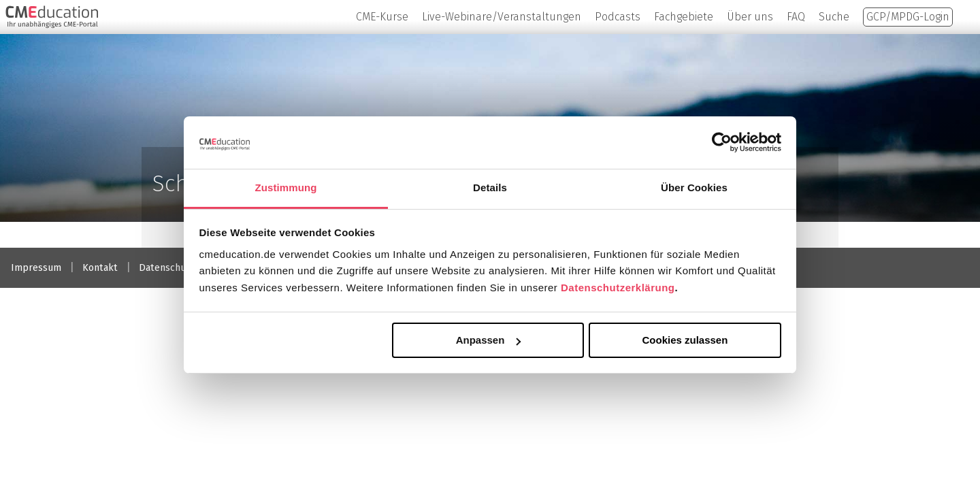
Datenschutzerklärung (618, 288)
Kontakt (100, 268)
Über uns (750, 17)
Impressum (36, 268)
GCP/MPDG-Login (908, 17)
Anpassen (489, 340)
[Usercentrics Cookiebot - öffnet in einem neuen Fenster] (722, 142)
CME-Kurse (382, 17)
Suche (834, 17)
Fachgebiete (684, 17)
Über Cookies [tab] (694, 187)
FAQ (796, 17)
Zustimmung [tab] (286, 187)
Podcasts (618, 17)
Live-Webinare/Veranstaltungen (502, 17)
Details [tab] (490, 187)
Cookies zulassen (685, 340)
